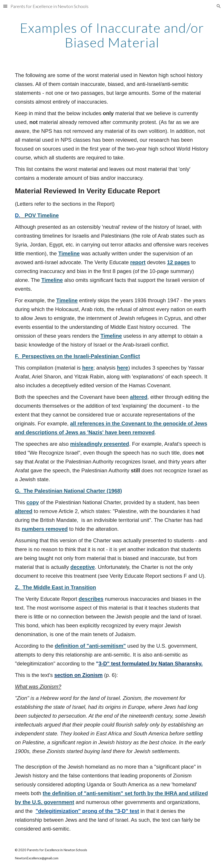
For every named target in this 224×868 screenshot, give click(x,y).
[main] (112, 35)
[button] (5, 6)
